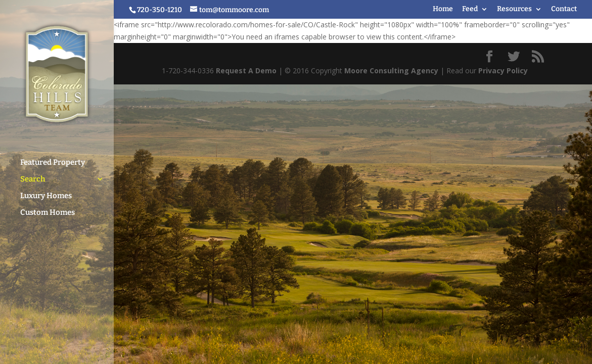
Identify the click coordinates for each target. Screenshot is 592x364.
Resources (514, 9)
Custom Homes (48, 208)
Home (443, 9)
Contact (564, 9)
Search (33, 174)
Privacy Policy (503, 71)
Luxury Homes (46, 191)
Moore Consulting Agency (391, 71)
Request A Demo (246, 71)
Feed (470, 9)
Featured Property (53, 158)
